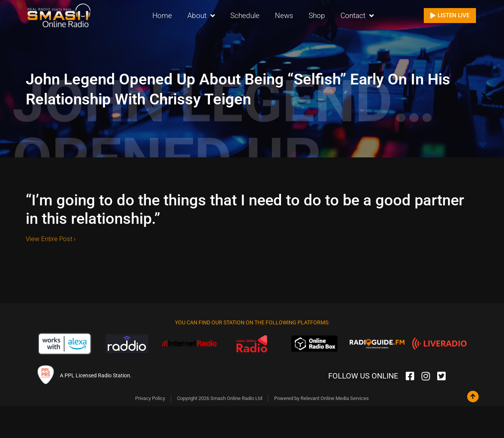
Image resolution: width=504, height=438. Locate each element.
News (284, 15)
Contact (357, 16)
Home (162, 15)
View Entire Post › (51, 239)
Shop (317, 15)
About (201, 16)
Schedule (245, 15)
